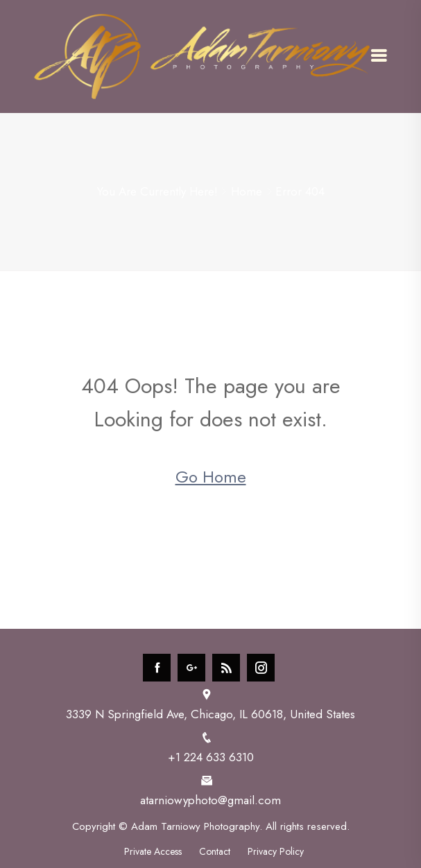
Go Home (211, 477)
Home (247, 191)
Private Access (153, 851)
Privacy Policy (276, 851)
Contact (215, 851)
